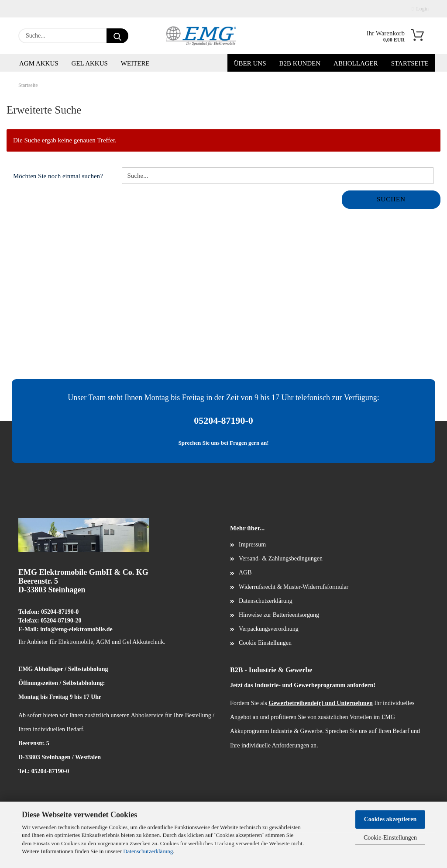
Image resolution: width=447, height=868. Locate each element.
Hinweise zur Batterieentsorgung (279, 615)
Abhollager (356, 63)
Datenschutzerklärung (148, 851)
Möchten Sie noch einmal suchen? (58, 176)
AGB (245, 572)
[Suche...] (117, 36)
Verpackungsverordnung (269, 629)
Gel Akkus (90, 63)
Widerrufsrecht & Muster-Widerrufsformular (294, 587)
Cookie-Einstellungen (390, 838)
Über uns (250, 63)
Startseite (410, 63)
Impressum (252, 545)
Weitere (135, 63)
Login (420, 9)
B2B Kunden (300, 63)
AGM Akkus (39, 63)
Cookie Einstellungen (265, 643)
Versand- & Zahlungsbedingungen (281, 558)
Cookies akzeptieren (390, 819)
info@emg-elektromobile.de (76, 629)
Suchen (391, 199)
